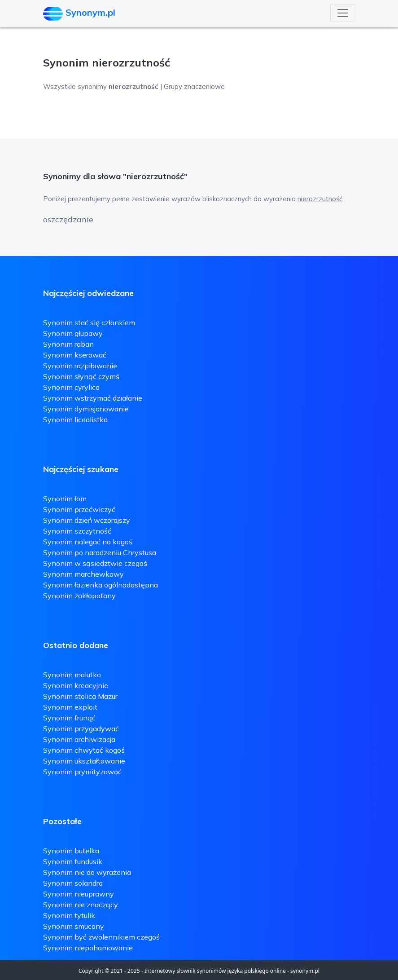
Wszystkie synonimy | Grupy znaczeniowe (134, 86)
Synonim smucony (74, 926)
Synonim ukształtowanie (84, 761)
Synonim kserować (75, 355)
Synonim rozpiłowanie (80, 366)
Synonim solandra (73, 883)
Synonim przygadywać (81, 728)
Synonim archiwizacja (79, 739)
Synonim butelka (71, 851)
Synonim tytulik (69, 915)
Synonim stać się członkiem (89, 322)
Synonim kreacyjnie (76, 685)
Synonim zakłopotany (79, 596)
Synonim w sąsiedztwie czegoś (95, 563)
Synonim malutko (72, 675)
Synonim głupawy (73, 333)
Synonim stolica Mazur (80, 696)
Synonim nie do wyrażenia (87, 872)
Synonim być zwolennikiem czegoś (101, 937)
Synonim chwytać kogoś (84, 750)
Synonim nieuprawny (79, 894)
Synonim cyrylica (71, 387)
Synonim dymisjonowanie (86, 409)
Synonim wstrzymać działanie (93, 398)
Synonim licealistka (75, 419)
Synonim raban (68, 344)
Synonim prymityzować (82, 772)
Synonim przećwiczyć (79, 509)
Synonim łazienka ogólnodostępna (101, 585)
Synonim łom (65, 499)
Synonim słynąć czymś (81, 376)
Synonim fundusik (73, 861)
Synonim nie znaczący (81, 905)
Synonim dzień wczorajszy (87, 520)
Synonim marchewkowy (83, 574)
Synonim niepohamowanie (88, 948)
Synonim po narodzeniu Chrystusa (100, 552)
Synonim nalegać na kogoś (88, 542)
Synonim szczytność (77, 531)
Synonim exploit (70, 707)
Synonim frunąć (69, 718)
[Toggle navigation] (343, 13)
